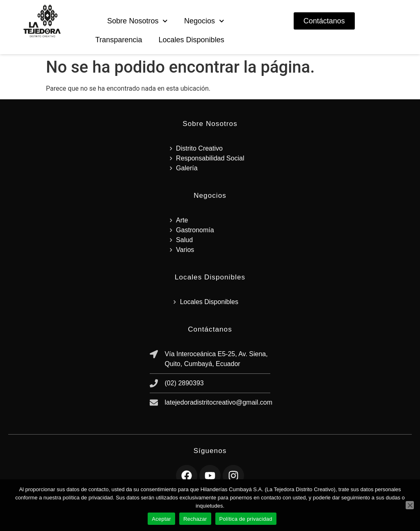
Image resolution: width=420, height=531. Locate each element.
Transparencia (119, 40)
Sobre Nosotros (137, 21)
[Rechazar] (410, 505)
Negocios (204, 21)
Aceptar (161, 519)
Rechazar (195, 519)
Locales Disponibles (192, 40)
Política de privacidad (246, 519)
